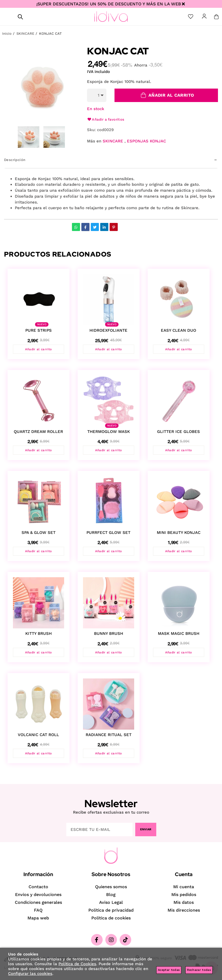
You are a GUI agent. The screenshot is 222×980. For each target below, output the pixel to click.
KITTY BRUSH (39, 635)
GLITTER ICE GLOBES (178, 432)
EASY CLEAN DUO (178, 330)
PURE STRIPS (39, 330)
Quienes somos (111, 887)
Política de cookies (111, 918)
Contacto (38, 887)
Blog (111, 895)
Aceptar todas (169, 970)
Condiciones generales (38, 902)
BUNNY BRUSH (109, 635)
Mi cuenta (184, 887)
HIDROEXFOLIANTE (108, 330)
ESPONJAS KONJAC (146, 141)
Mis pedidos (184, 895)
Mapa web (38, 918)
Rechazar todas (199, 970)
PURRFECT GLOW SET (108, 534)
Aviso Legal (111, 902)
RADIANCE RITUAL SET (109, 737)
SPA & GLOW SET (39, 534)
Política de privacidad (111, 910)
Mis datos (184, 902)
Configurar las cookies (30, 974)
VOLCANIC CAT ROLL (38, 737)
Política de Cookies (77, 964)
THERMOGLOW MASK (109, 432)
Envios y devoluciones (38, 895)
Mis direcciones (184, 910)
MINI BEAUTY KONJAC (179, 534)
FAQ (38, 910)
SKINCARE (113, 141)
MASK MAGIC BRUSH (179, 635)
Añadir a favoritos (106, 120)
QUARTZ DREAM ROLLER (38, 432)
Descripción (15, 160)
